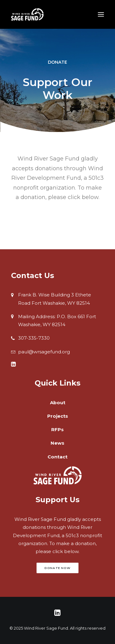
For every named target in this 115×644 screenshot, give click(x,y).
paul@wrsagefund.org (44, 352)
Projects (58, 416)
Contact (57, 457)
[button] (13, 365)
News (57, 443)
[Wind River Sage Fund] (27, 14)
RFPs (57, 429)
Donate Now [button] (58, 568)
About (58, 403)
